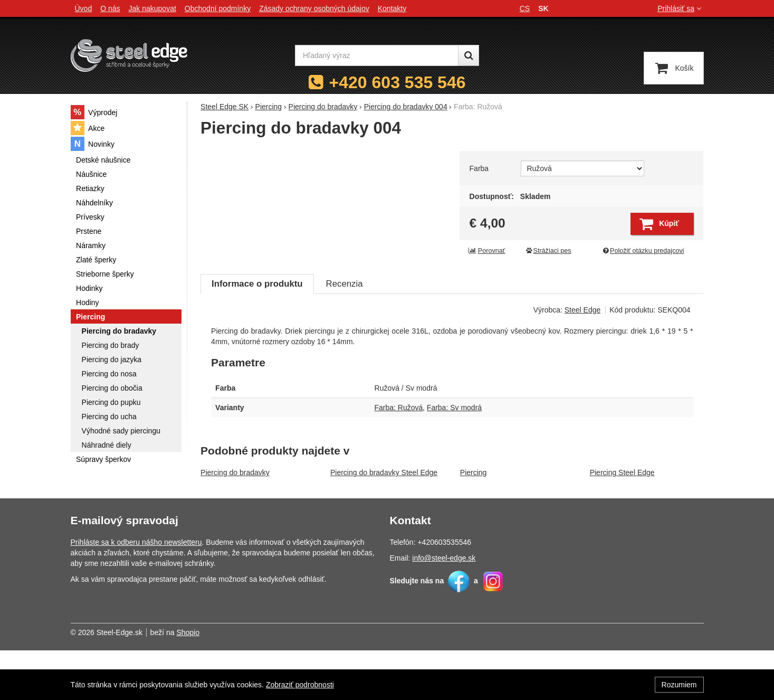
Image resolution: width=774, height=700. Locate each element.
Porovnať (487, 251)
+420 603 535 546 (398, 82)
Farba (479, 168)
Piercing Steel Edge (622, 522)
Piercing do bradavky (235, 522)
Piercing (474, 522)
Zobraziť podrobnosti (300, 685)
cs (525, 8)
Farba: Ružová (399, 457)
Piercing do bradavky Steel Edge (384, 522)
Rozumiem (679, 685)
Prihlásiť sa (680, 8)
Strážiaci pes (548, 251)
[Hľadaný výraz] (377, 55)
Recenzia (345, 333)
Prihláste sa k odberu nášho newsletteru (136, 592)
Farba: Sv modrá (454, 457)
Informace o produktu (257, 333)
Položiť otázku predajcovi (643, 251)
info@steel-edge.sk (444, 608)
